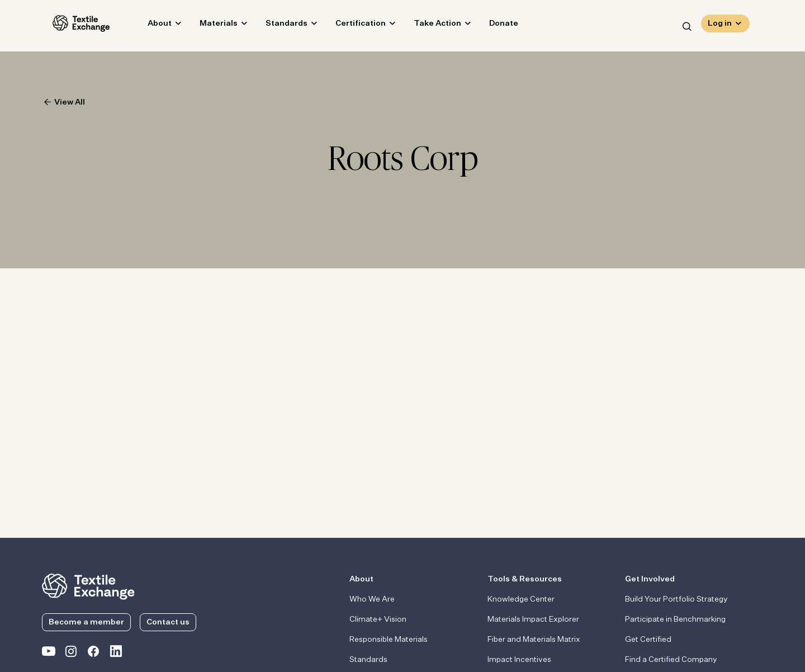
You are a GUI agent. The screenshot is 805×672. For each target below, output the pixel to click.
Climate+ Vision (378, 619)
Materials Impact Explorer (533, 619)
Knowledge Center (521, 599)
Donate (493, 26)
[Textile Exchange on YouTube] (49, 654)
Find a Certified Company (671, 660)
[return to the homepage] (88, 585)
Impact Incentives (519, 660)
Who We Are (372, 599)
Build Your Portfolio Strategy (676, 599)
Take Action (427, 26)
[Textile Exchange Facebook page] (93, 654)
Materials (208, 26)
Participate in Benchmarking (675, 619)
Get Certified (648, 640)
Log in (720, 26)
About (149, 26)
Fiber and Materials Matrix (534, 640)
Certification (350, 26)
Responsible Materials (389, 640)
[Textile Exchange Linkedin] (116, 654)
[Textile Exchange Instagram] (71, 654)
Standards (276, 26)
